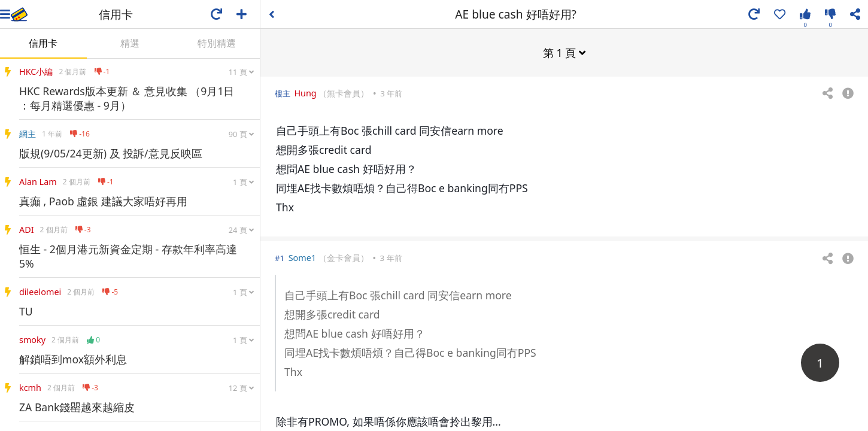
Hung (305, 92)
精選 (130, 43)
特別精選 (217, 43)
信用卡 (43, 43)
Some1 (302, 257)
